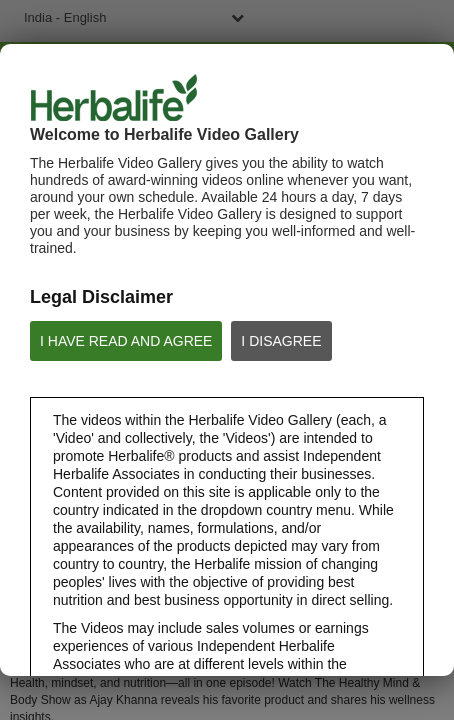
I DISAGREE (281, 341)
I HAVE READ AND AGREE (126, 341)
